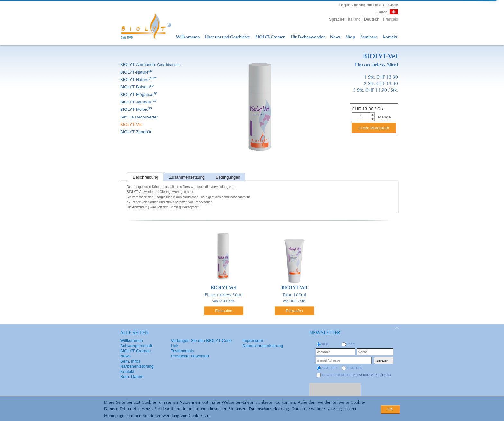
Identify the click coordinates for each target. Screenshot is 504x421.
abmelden (355, 368)
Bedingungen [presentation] (228, 177)
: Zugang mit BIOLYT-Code (368, 5)
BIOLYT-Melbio (137, 109)
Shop (350, 37)
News (335, 37)
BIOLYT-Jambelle (139, 102)
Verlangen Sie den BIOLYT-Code (201, 341)
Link (175, 346)
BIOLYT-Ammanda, (151, 64)
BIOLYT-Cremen (270, 37)
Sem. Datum (132, 377)
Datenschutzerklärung (269, 409)
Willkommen (188, 37)
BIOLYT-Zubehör (136, 132)
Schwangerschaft (136, 346)
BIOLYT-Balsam (137, 87)
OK (390, 409)
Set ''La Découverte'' (140, 117)
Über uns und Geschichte (227, 37)
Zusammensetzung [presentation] (187, 177)
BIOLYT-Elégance (139, 95)
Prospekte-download (190, 356)
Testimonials (182, 351)
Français (391, 19)
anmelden (329, 368)
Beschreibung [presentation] (146, 177)
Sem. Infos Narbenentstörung (137, 364)
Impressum (253, 341)
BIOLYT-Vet (132, 124)
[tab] (145, 177)
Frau (325, 344)
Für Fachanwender (308, 37)
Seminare (369, 37)
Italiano (354, 19)
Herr (351, 344)
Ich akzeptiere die (356, 375)
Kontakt (390, 37)
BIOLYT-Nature (137, 72)
